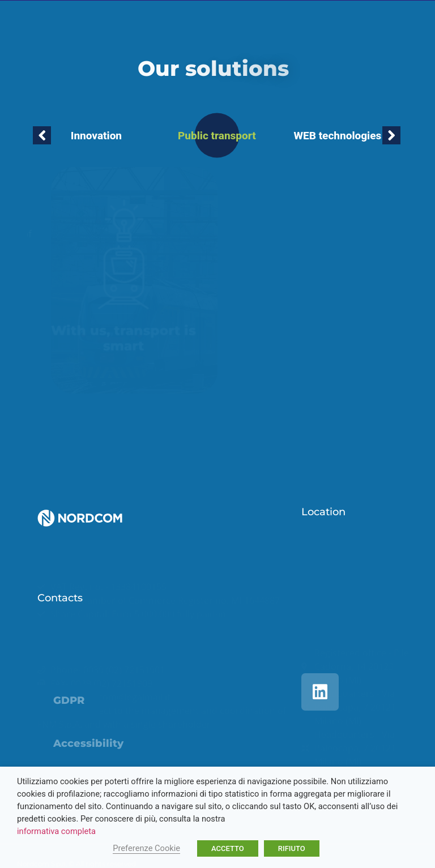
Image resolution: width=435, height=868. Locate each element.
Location (323, 512)
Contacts (60, 598)
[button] (42, 135)
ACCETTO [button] (228, 848)
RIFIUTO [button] (292, 848)
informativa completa (56, 831)
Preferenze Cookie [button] (146, 848)
